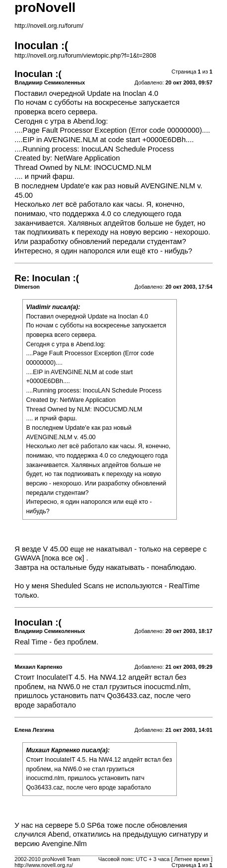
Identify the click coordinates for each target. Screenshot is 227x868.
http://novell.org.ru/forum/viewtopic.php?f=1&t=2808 (85, 56)
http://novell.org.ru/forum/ (49, 26)
